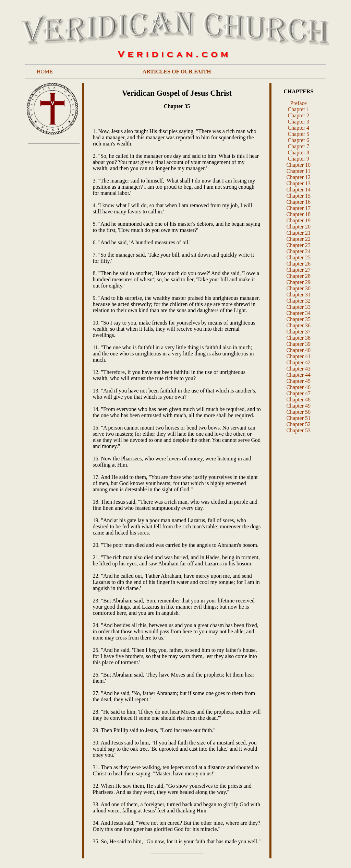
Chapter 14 (298, 190)
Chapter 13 (298, 183)
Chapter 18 (298, 214)
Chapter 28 (298, 276)
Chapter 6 (298, 140)
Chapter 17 (298, 208)
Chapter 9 (298, 159)
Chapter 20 (298, 227)
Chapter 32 (298, 301)
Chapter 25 (298, 257)
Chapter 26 (298, 264)
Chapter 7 (298, 146)
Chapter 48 (298, 400)
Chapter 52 (298, 424)
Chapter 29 (298, 282)
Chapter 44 (298, 375)
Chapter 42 (298, 362)
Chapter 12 (298, 177)
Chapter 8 (298, 153)
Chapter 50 (298, 412)
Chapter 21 (298, 233)
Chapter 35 (298, 319)
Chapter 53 (298, 430)
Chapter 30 (298, 288)
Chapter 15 (298, 196)
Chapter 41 (298, 356)
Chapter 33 (298, 307)
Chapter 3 (298, 122)
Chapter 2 (298, 115)
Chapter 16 (298, 202)
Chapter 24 (298, 251)
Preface (299, 103)
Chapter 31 (298, 295)
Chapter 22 (298, 239)
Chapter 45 (298, 381)
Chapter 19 (298, 220)
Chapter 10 (298, 165)
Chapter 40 (298, 350)
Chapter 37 (298, 332)
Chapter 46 (298, 387)
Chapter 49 (298, 406)
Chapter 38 (298, 338)
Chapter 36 (298, 325)
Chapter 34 (298, 313)
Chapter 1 (298, 109)
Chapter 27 (298, 270)
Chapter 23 (298, 245)
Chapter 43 (298, 369)
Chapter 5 (298, 134)
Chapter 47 (298, 393)
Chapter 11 (299, 171)
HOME (45, 72)
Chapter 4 (298, 128)
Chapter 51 (298, 418)
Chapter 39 (298, 344)
